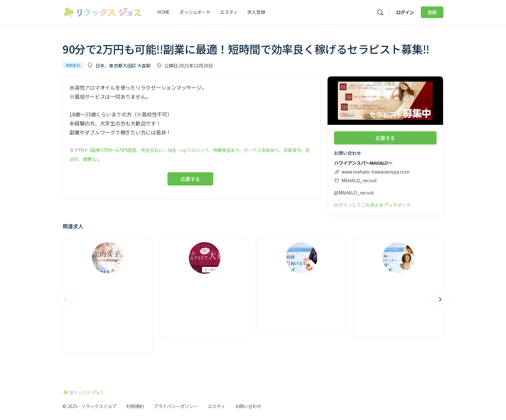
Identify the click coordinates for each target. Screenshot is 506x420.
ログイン (405, 12)
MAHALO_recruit (359, 180)
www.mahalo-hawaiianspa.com (375, 171)
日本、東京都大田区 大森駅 (123, 65)
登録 (432, 12)
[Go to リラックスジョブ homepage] (103, 11)
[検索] (380, 12)
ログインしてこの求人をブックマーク (372, 205)
